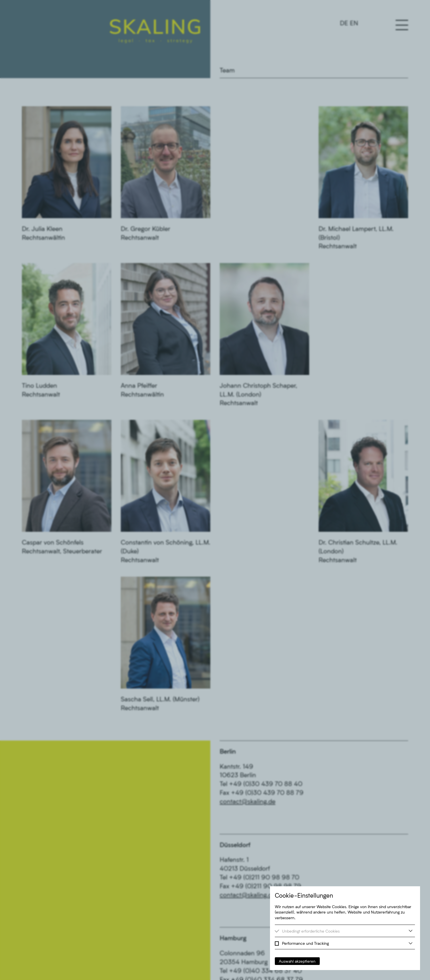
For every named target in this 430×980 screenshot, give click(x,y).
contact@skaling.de (248, 801)
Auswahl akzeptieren (297, 961)
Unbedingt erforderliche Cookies (311, 931)
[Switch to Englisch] (349, 23)
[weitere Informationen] (411, 931)
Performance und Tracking (305, 943)
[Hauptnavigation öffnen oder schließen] (402, 25)
